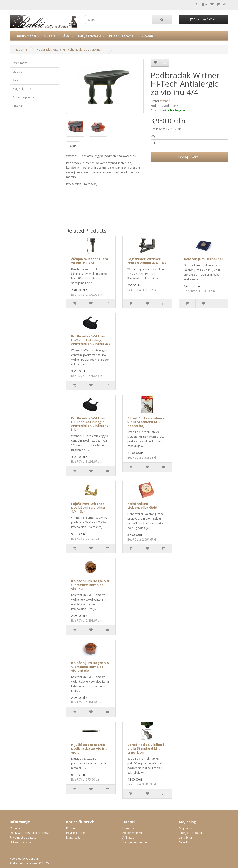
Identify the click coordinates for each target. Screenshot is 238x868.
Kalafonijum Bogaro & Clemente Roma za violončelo (90, 666)
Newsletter (186, 842)
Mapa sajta (73, 837)
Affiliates (128, 837)
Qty (153, 136)
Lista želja (185, 837)
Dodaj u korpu (189, 157)
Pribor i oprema (121, 36)
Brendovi (129, 828)
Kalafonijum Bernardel (203, 259)
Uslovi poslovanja (21, 842)
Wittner (165, 101)
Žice (67, 36)
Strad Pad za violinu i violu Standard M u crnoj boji (146, 748)
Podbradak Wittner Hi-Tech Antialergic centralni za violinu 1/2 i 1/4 (91, 424)
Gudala (50, 36)
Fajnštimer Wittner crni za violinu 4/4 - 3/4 (147, 261)
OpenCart (33, 859)
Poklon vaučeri (132, 833)
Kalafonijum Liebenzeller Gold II (144, 506)
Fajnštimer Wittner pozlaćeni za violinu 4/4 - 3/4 (88, 507)
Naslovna (21, 50)
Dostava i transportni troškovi (29, 833)
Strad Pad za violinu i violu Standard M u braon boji (146, 422)
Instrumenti (26, 36)
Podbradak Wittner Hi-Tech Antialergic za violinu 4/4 (71, 50)
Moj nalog (185, 828)
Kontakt (71, 828)
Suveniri (148, 36)
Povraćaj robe (76, 833)
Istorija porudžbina (192, 833)
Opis (73, 146)
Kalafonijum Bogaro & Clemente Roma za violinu (90, 585)
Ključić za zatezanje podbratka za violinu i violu (90, 748)
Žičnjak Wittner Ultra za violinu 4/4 (90, 261)
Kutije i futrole (89, 36)
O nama (15, 828)
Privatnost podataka (23, 837)
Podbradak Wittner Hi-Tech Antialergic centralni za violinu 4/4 (91, 340)
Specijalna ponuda (135, 842)
